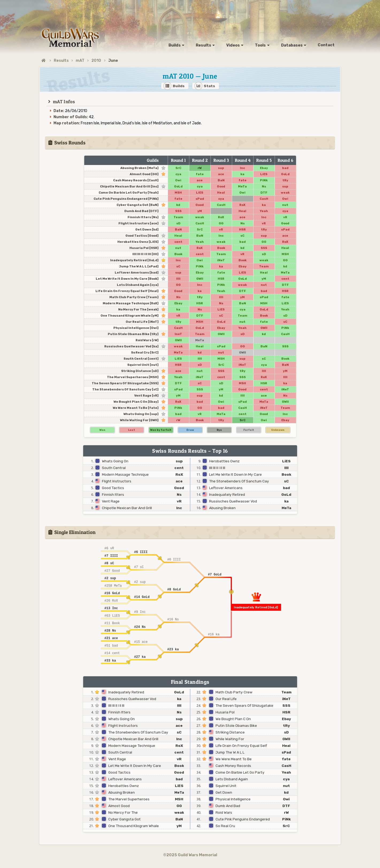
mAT (80, 61)
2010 (96, 61)
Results (61, 61)
